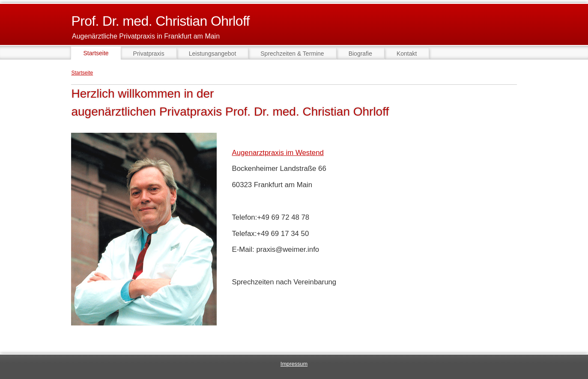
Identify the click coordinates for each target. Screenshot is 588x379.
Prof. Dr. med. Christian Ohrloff (160, 21)
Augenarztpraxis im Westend (278, 153)
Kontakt (407, 54)
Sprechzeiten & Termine (292, 54)
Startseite (82, 73)
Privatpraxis (149, 54)
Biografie (360, 54)
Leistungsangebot (213, 54)
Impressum (294, 364)
